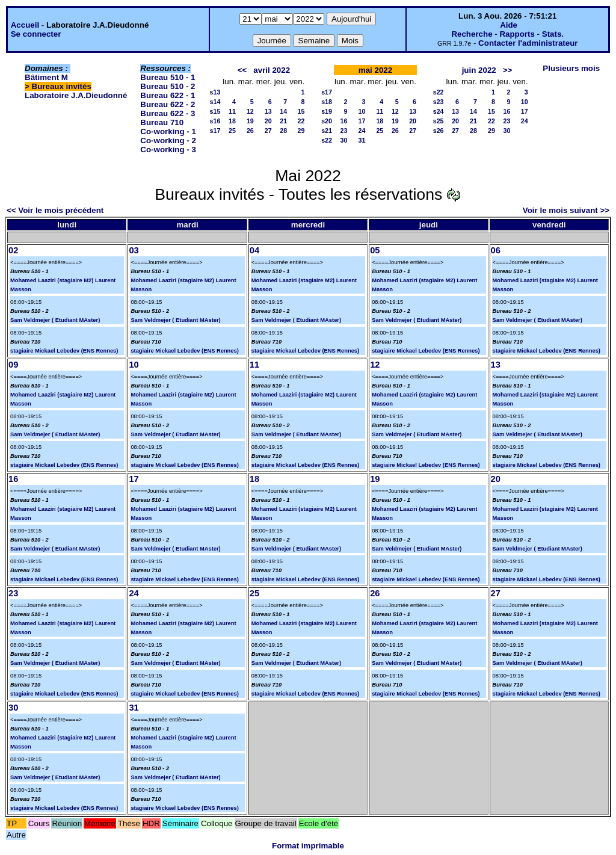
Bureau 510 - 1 (168, 77)
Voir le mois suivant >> (566, 210)
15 (301, 111)
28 (283, 131)
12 (250, 111)
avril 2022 (272, 70)
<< (242, 70)
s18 (327, 102)
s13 (215, 92)
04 (254, 250)
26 (250, 131)
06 (496, 250)
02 (13, 250)
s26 (439, 131)
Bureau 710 (162, 122)
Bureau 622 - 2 (168, 104)
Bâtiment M (46, 77)
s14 (215, 102)
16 (344, 121)
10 (362, 111)
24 (362, 131)
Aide (509, 25)
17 (362, 121)
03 (134, 250)
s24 (439, 111)
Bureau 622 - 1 (168, 95)
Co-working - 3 (168, 150)
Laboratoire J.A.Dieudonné (76, 95)
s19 (327, 111)
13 (268, 111)
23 (344, 131)
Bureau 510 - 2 (168, 86)
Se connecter (36, 34)
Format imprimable (308, 846)
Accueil (25, 25)
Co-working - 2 (168, 140)
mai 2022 (375, 70)
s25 (439, 121)
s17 (215, 131)
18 (232, 121)
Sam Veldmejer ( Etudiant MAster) (55, 320)
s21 (327, 131)
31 (362, 140)
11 (232, 111)
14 (283, 111)
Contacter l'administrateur (528, 43)
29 (301, 131)
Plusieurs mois (571, 68)
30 (344, 140)
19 (250, 121)
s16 (215, 121)
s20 (327, 121)
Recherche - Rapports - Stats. (507, 34)
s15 (215, 111)
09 (13, 365)
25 (232, 131)
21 (283, 121)
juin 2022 (479, 70)
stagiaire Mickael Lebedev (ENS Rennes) (64, 351)
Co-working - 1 (168, 131)
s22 (327, 140)
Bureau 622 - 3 (168, 113)
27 (268, 131)
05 (375, 250)
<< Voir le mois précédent (55, 210)
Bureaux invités (62, 86)
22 (301, 121)
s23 (439, 102)
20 (268, 121)
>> (508, 70)
